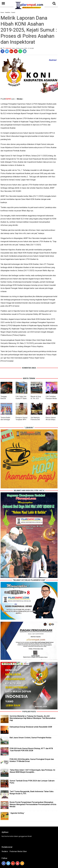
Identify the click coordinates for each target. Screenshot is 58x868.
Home (2, 12)
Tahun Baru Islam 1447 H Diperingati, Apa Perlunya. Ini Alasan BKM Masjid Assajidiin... (32, 771)
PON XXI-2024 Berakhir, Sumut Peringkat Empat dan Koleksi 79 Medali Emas (32, 760)
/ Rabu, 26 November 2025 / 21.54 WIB (23, 48)
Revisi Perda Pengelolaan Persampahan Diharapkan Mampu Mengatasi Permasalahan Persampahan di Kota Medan (33, 804)
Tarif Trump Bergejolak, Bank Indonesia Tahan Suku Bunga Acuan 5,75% (32, 792)
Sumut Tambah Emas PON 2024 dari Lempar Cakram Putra (32, 782)
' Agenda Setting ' (17, 813)
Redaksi (5, 851)
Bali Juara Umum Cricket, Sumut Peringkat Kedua (30, 738)
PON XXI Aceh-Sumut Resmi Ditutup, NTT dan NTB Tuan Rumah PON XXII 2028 (31, 749)
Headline (8, 12)
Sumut (13, 12)
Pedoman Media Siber (18, 851)
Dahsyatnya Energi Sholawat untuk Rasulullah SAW (31, 727)
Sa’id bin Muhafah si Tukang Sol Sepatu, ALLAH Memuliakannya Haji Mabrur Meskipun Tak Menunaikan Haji (33, 718)
